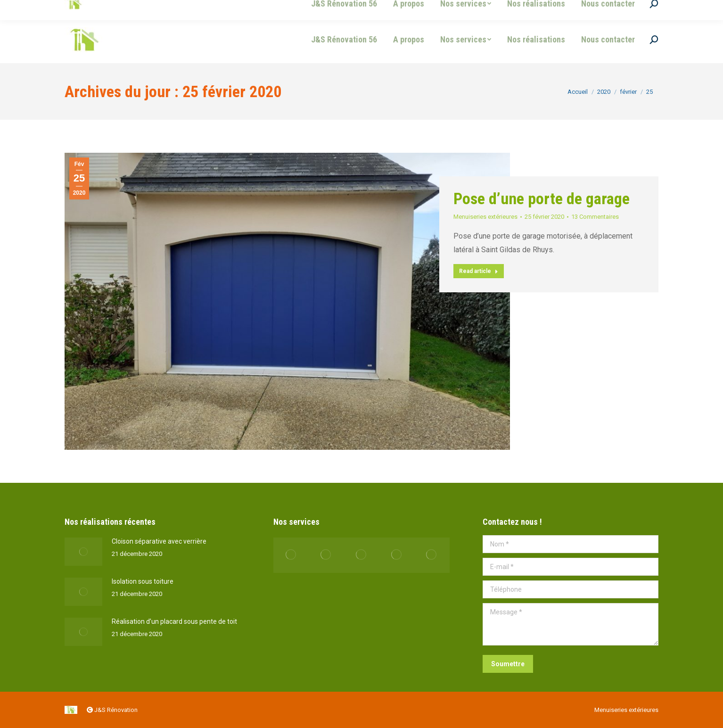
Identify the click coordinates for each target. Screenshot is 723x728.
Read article (479, 271)
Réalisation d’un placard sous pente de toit (174, 621)
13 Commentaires (595, 217)
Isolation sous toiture (143, 581)
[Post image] (83, 552)
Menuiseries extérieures (485, 217)
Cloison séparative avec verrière (159, 541)
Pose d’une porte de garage (542, 199)
